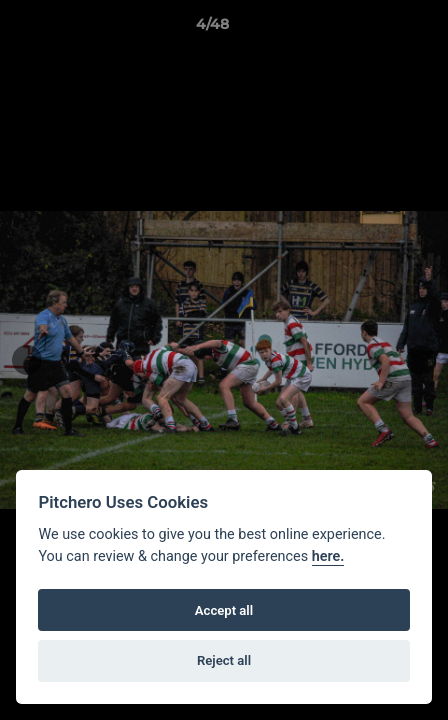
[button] (376, 29)
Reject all (224, 660)
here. (328, 556)
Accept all (224, 610)
